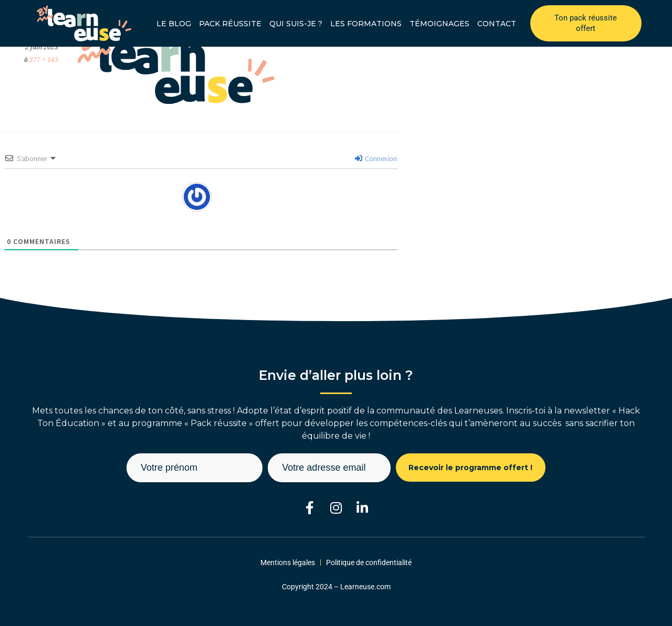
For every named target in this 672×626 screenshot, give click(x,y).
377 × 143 (44, 60)
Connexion (376, 158)
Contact (497, 24)
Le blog (174, 24)
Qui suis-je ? (296, 24)
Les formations (366, 24)
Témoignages (439, 24)
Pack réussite (230, 24)
